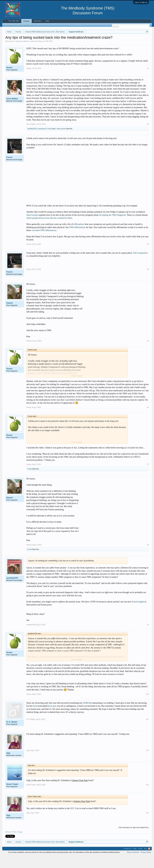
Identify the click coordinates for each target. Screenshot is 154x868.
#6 (148, 420)
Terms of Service (133, 865)
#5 (148, 353)
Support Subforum (22, 54)
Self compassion (140, 265)
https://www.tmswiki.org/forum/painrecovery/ (33, 42)
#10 (147, 706)
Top (145, 861)
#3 (148, 256)
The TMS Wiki (14, 21)
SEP (72, 821)
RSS (149, 861)
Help (47, 21)
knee (35, 718)
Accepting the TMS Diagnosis (112, 227)
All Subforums (10, 25)
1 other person (61, 141)
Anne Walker (12, 111)
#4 (148, 282)
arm (120, 117)
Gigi (8, 765)
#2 (148, 137)
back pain (52, 718)
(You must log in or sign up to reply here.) (134, 840)
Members (38, 21)
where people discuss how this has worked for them (49, 230)
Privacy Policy (146, 865)
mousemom (42, 141)
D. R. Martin (12, 734)
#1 (148, 81)
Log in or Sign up (141, 2)
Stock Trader (12, 796)
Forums (26, 21)
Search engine (138, 614)
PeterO (10, 315)
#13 (147, 797)
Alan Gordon (32, 227)
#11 (147, 732)
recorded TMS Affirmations (44, 243)
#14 (147, 825)
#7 (148, 477)
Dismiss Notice (146, 39)
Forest (49, 141)
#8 (148, 557)
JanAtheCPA (32, 141)
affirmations (79, 237)
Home (140, 861)
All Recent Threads (25, 25)
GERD (86, 715)
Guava (40, 54)
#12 (147, 763)
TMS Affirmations (77, 240)
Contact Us (128, 861)
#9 (148, 637)
